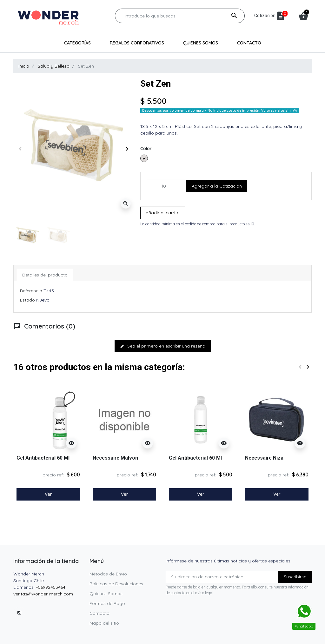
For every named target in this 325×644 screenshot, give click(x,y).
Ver (48, 494)
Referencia (31, 291)
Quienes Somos (106, 594)
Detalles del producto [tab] (45, 275)
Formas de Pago (107, 603)
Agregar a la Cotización (217, 186)
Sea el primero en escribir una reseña (163, 346)
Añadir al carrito (163, 213)
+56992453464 (51, 587)
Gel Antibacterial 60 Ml (43, 458)
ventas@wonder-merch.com (43, 594)
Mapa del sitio (104, 623)
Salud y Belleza (54, 66)
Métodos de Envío (108, 574)
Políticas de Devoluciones (116, 584)
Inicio (24, 66)
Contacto (99, 613)
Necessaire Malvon (115, 458)
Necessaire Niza (264, 458)
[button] (303, 16)
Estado (27, 300)
